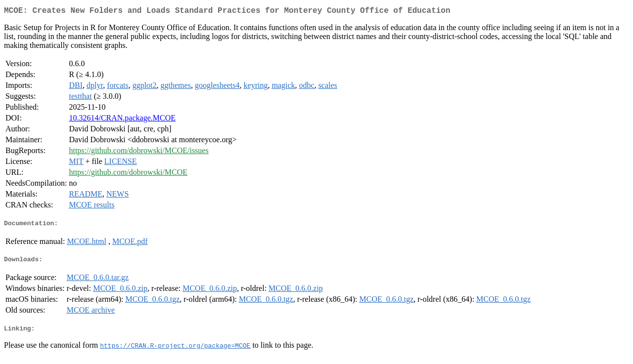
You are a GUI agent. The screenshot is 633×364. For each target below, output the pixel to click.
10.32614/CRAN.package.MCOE (122, 120)
